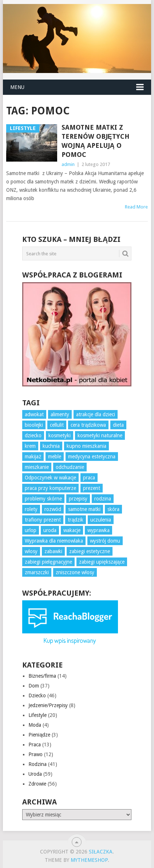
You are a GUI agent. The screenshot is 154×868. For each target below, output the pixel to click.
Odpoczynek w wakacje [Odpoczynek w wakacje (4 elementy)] (50, 478)
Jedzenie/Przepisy (48, 705)
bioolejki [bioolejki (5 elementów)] (34, 425)
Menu (17, 87)
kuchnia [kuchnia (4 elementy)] (51, 446)
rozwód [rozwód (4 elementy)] (53, 509)
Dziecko (37, 695)
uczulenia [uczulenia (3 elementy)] (101, 520)
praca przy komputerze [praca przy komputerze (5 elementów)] (50, 488)
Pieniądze (39, 735)
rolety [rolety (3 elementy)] (31, 509)
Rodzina (37, 764)
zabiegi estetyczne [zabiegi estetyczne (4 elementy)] (90, 551)
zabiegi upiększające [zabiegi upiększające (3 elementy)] (102, 562)
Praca (35, 745)
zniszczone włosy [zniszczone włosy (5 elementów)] (75, 572)
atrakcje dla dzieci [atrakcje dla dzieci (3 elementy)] (96, 414)
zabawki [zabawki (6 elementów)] (53, 551)
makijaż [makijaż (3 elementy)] (33, 457)
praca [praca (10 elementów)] (89, 478)
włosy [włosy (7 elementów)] (31, 551)
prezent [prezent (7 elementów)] (92, 488)
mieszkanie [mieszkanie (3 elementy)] (37, 467)
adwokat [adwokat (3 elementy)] (34, 414)
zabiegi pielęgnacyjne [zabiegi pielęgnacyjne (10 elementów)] (48, 562)
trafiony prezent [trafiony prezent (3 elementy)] (43, 520)
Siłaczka (101, 852)
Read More (136, 207)
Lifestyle (37, 715)
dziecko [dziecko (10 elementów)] (33, 435)
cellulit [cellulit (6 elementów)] (57, 425)
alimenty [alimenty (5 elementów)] (60, 414)
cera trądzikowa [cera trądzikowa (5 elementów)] (88, 425)
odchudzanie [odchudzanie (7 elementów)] (70, 467)
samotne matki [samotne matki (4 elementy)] (84, 509)
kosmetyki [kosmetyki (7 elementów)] (60, 435)
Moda (35, 725)
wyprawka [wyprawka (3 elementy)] (98, 530)
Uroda (35, 774)
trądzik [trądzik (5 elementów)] (76, 520)
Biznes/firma (42, 676)
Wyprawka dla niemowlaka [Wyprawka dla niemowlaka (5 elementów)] (54, 541)
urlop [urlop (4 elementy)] (31, 530)
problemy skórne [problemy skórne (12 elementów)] (43, 499)
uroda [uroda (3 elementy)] (50, 530)
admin (68, 164)
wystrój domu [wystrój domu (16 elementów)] (105, 541)
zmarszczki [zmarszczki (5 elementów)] (37, 572)
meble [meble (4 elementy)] (55, 457)
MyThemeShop (89, 860)
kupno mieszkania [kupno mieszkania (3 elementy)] (86, 446)
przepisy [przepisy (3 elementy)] (78, 499)
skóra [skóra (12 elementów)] (113, 509)
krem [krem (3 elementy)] (30, 446)
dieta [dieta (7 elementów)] (118, 425)
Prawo (35, 754)
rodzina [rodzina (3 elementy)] (103, 499)
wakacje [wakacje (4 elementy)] (72, 530)
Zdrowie (37, 784)
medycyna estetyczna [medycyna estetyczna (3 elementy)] (92, 457)
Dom (34, 686)
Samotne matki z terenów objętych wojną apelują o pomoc (95, 141)
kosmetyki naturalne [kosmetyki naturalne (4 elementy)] (100, 435)
